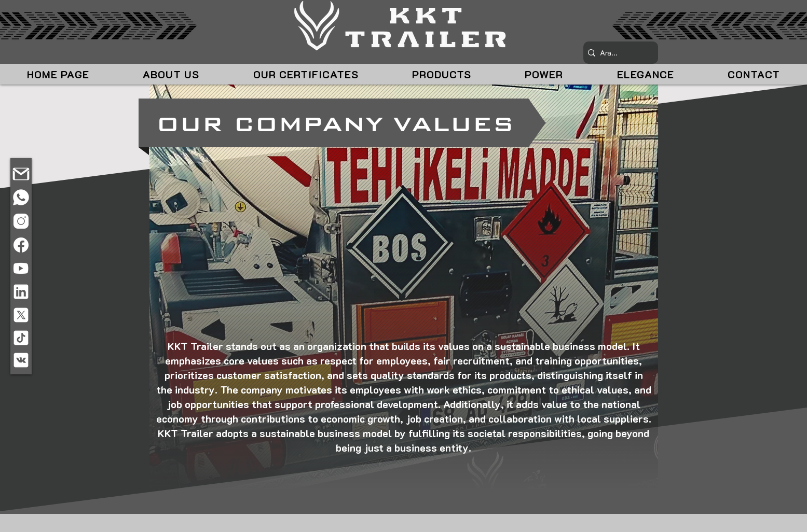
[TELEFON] (21, 198)
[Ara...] (618, 53)
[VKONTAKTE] (21, 360)
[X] (21, 315)
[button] (171, 74)
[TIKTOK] (21, 338)
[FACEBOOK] (21, 245)
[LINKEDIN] (21, 292)
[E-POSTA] (21, 174)
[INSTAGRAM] (21, 221)
